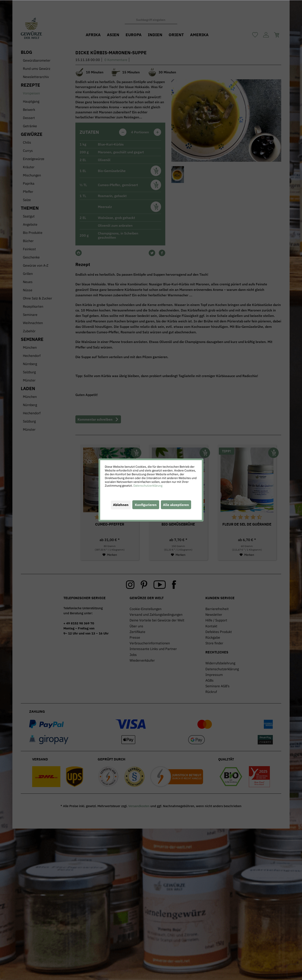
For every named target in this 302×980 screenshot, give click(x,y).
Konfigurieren (146, 505)
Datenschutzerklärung (148, 486)
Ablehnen (121, 505)
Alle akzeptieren (176, 505)
